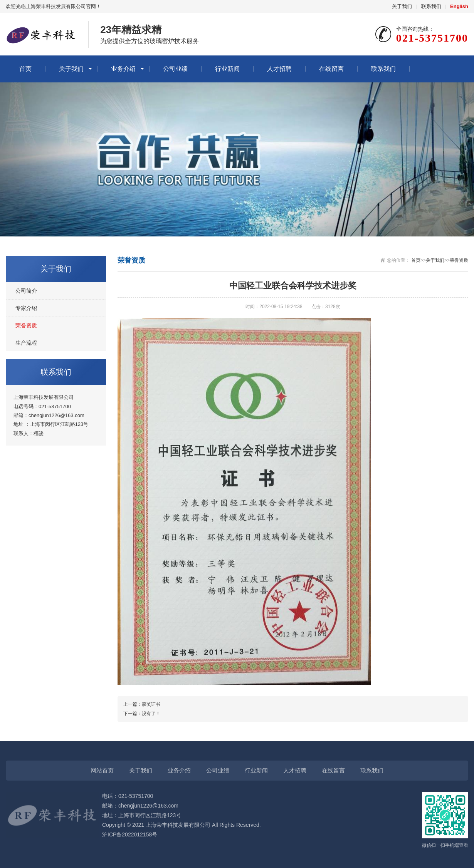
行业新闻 (227, 69)
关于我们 (402, 6)
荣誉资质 (26, 325)
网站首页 (102, 770)
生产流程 (26, 343)
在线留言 (331, 69)
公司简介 (26, 291)
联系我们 (431, 6)
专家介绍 (26, 308)
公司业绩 (175, 69)
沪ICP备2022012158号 (130, 834)
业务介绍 (123, 69)
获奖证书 (151, 704)
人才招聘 (279, 69)
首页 (25, 69)
